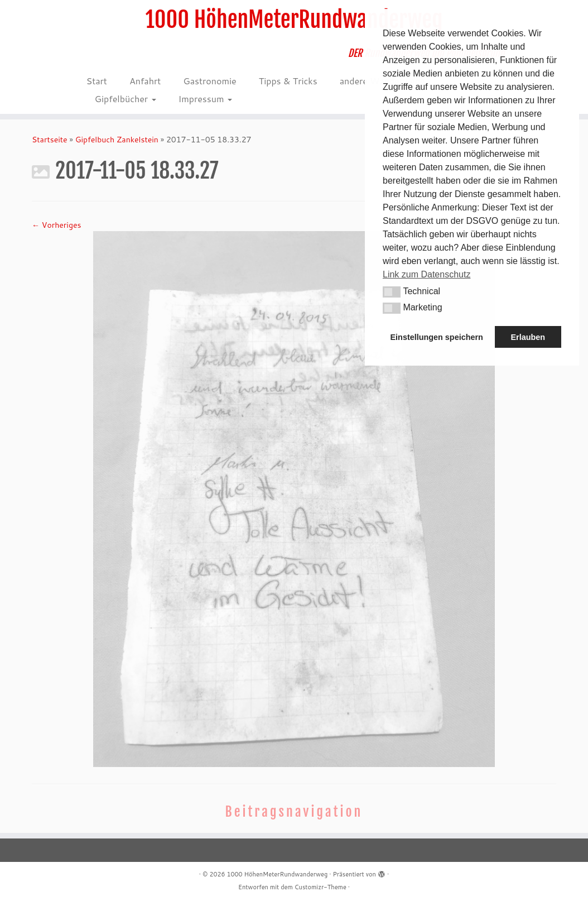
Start (97, 81)
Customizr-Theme (320, 887)
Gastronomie (209, 81)
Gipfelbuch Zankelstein (117, 140)
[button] (392, 292)
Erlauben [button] (528, 337)
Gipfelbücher (126, 99)
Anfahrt (145, 81)
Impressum (205, 99)
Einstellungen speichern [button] (437, 337)
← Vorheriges (56, 225)
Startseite (50, 140)
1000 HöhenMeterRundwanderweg (294, 20)
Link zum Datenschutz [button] (426, 274)
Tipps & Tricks (288, 81)
